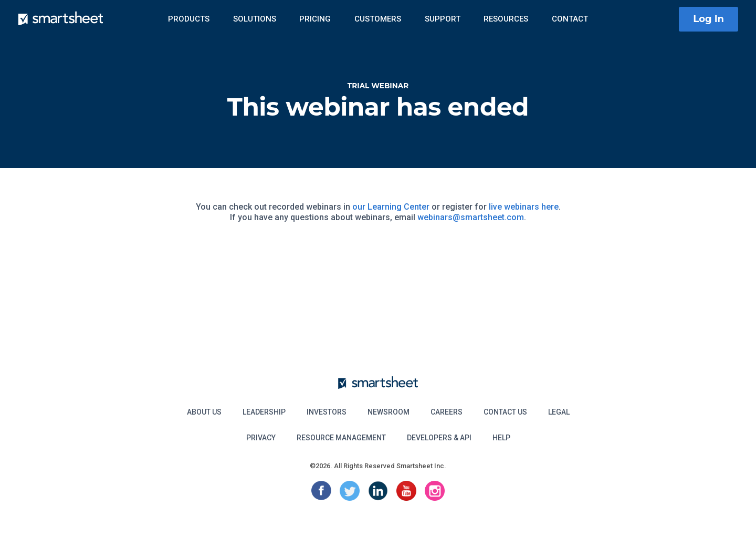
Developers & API (439, 438)
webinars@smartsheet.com (471, 217)
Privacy (261, 438)
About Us (204, 412)
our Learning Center (391, 207)
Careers (447, 412)
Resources (506, 19)
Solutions (255, 19)
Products (189, 19)
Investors (327, 412)
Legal (559, 412)
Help (501, 438)
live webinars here (524, 207)
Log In (708, 19)
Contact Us (505, 412)
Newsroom (388, 412)
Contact (570, 19)
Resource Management (341, 438)
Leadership (264, 412)
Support (443, 19)
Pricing (315, 19)
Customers (378, 19)
